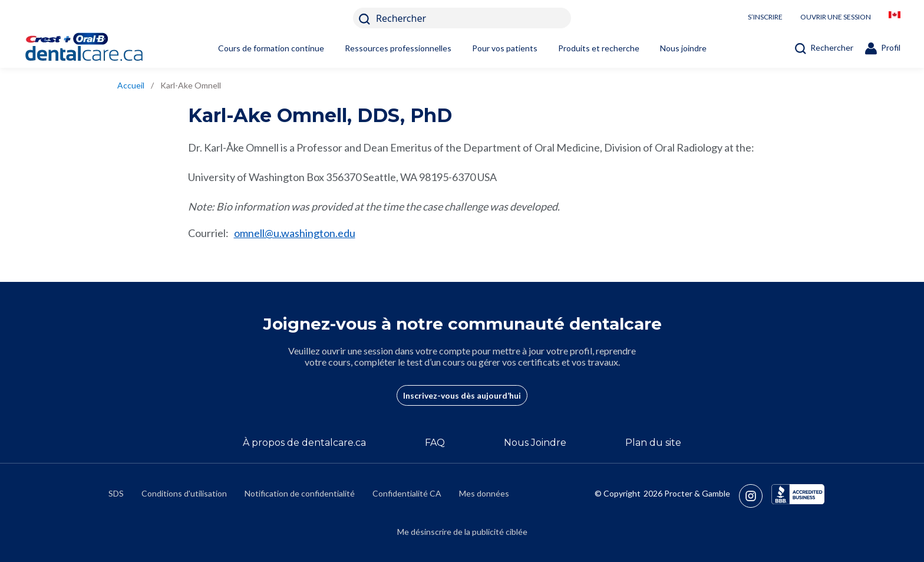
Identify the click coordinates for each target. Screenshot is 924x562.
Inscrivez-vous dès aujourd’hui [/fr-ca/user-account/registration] (462, 395)
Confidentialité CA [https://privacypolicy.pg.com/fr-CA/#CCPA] (407, 493)
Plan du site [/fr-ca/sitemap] (653, 443)
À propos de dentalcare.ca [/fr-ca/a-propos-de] (304, 443)
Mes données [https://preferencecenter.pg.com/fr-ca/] (484, 493)
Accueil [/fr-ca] (131, 85)
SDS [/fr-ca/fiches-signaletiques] (116, 493)
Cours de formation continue (271, 48)
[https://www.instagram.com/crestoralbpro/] (755, 496)
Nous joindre (683, 48)
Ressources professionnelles (398, 48)
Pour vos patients (505, 48)
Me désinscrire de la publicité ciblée (462, 532)
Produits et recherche (599, 48)
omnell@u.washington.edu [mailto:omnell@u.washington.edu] (295, 233)
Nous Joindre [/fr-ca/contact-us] (535, 443)
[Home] (103, 48)
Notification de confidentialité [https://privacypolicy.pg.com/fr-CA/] (300, 493)
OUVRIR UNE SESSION (836, 17)
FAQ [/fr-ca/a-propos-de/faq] (435, 443)
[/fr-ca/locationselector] (895, 18)
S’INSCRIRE (765, 17)
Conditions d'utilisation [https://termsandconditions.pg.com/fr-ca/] (184, 493)
